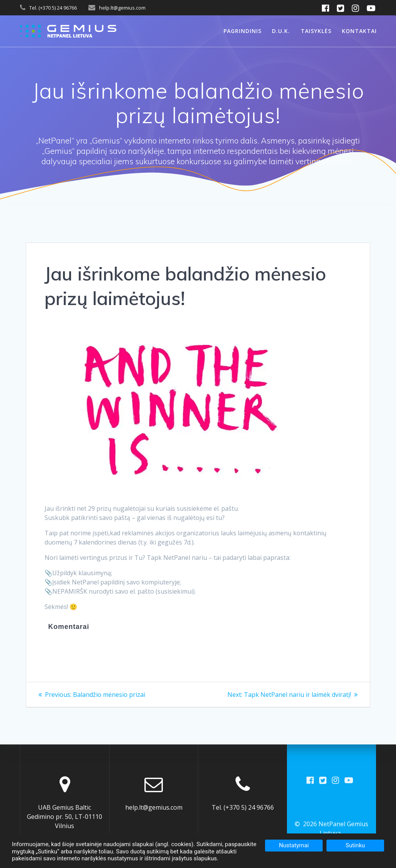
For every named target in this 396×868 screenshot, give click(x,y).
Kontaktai (359, 31)
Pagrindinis (243, 31)
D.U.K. (281, 31)
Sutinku (355, 845)
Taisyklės (316, 31)
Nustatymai (294, 845)
